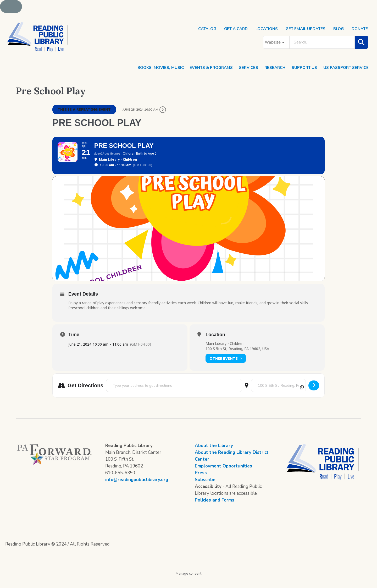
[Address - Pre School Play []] (174, 395)
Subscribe (205, 489)
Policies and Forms (215, 510)
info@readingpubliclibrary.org (137, 489)
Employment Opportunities (223, 476)
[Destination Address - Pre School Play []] (278, 395)
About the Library (214, 455)
